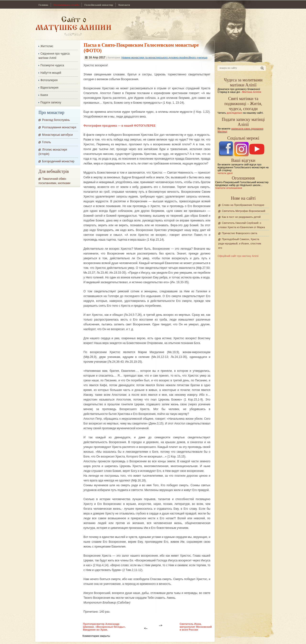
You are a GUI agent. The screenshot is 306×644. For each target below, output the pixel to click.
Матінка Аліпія (252, 92)
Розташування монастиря (59, 127)
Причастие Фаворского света (240, 233)
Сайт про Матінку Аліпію (74, 26)
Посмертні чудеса (52, 65)
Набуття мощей (51, 73)
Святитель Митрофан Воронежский (243, 211)
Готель (46, 142)
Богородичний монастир (58, 161)
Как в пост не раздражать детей (241, 217)
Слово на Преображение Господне (243, 205)
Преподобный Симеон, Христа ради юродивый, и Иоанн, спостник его (240, 243)
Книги (44, 95)
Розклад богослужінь (56, 120)
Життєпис (47, 46)
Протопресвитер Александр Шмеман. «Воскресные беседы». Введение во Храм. (104, 627)
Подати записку (51, 102)
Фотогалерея (49, 80)
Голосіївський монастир (99, 5)
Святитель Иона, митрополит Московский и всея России (196, 627)
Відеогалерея (49, 88)
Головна (43, 5)
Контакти (124, 5)
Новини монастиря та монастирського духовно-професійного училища (164, 57)
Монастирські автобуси (57, 135)
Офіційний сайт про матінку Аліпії (238, 256)
